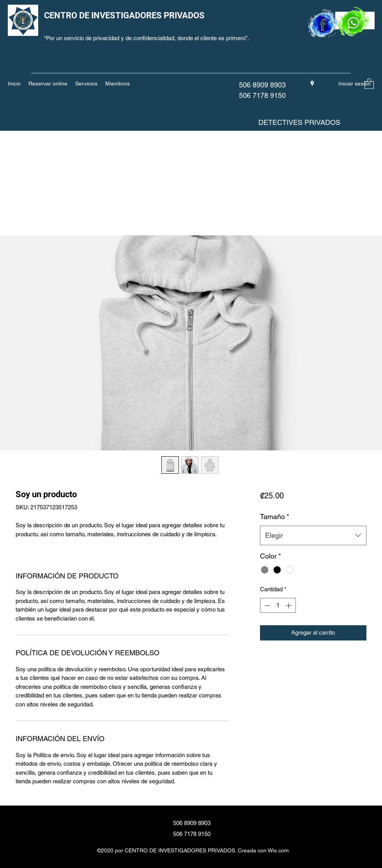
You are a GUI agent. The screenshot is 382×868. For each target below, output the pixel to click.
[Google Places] (312, 84)
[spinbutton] (278, 606)
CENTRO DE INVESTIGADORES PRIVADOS (124, 15)
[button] (369, 83)
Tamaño (275, 517)
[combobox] (313, 535)
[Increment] (289, 606)
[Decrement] (266, 606)
